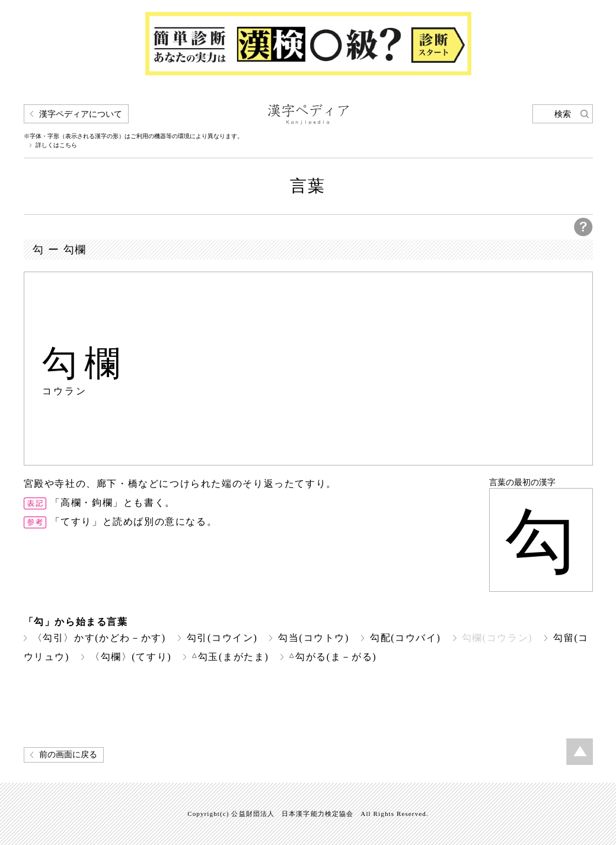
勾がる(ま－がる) (333, 657)
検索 (563, 114)
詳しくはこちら (56, 145)
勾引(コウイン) (222, 638)
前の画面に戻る (68, 755)
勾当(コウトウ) (314, 638)
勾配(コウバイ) (406, 638)
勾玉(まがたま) (230, 657)
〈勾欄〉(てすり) (131, 657)
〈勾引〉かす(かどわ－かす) (99, 638)
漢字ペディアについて (81, 114)
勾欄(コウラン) (497, 638)
